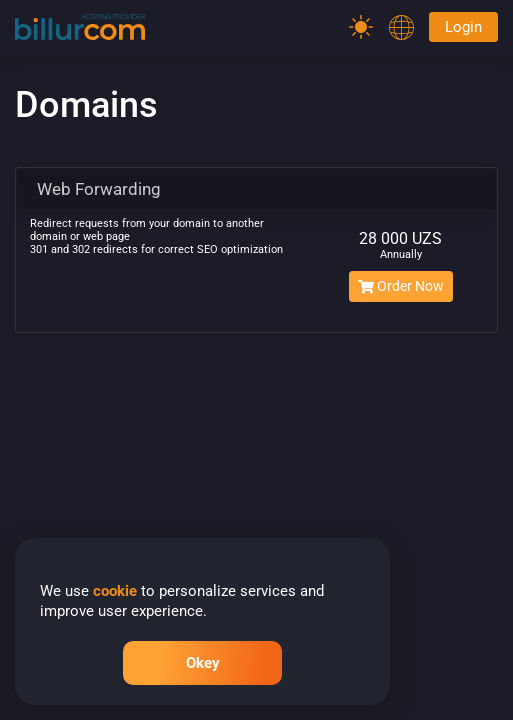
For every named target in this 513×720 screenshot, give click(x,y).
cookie (115, 591)
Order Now (401, 286)
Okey (203, 663)
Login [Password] (463, 27)
